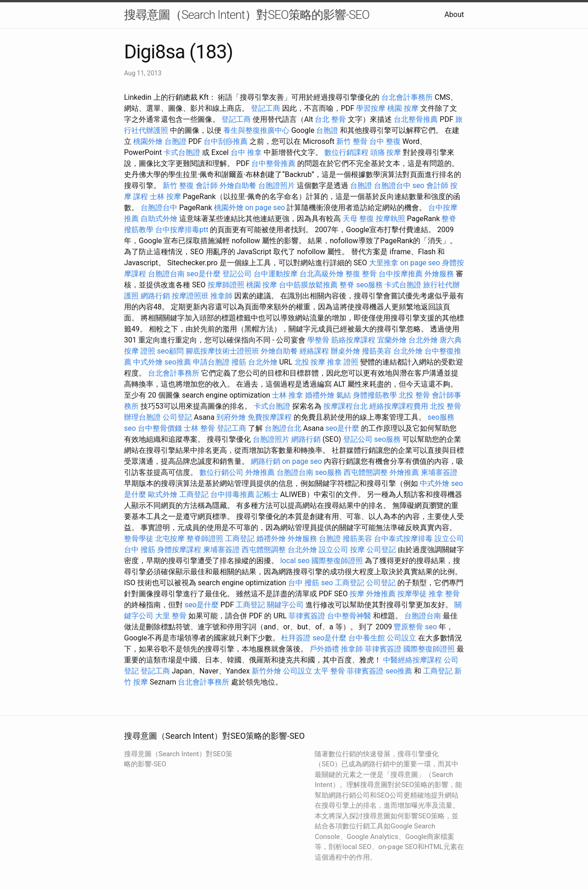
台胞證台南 (166, 274)
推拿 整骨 (444, 594)
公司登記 (177, 417)
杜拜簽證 (296, 638)
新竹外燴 (266, 671)
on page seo (265, 208)
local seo (295, 561)
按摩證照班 (190, 296)
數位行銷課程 (346, 152)
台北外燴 (423, 340)
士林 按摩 (165, 197)
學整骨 (318, 340)
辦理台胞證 (142, 417)
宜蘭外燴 (392, 340)
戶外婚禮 (324, 649)
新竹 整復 (178, 185)
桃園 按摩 (403, 108)
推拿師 (221, 296)
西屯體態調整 (366, 472)
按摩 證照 (140, 351)
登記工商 (266, 108)
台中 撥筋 (140, 550)
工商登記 (194, 494)
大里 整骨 (171, 616)
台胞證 (327, 130)
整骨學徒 (139, 539)
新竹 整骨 (352, 141)
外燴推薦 (260, 472)
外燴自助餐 (238, 185)
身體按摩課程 (179, 550)
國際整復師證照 (337, 561)
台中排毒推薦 (232, 494)
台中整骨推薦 (273, 163)
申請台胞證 (211, 362)
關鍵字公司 (285, 605)
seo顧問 (170, 351)
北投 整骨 (414, 395)
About (454, 14)
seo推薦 (178, 362)
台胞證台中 (392, 185)
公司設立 (401, 638)
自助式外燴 (159, 219)
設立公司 (449, 539)
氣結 (344, 395)
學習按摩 (371, 108)
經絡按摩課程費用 (399, 406)
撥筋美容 (377, 351)
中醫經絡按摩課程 (413, 660)
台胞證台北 (283, 428)
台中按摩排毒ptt (182, 230)
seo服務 (369, 285)
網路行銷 (155, 296)
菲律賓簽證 (307, 616)
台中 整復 (385, 141)
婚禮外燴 (320, 395)
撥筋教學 (139, 230)
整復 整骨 (361, 274)
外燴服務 (439, 274)
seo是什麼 (204, 274)
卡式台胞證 (182, 152)
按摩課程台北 (345, 406)
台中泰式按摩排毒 (403, 539)
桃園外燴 (148, 141)
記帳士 (267, 494)
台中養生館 (367, 638)
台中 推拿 (246, 152)
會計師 (207, 185)
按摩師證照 (226, 285)
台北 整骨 (330, 119)
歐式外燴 (163, 494)
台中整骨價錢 (160, 428)
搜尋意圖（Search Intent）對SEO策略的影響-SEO (247, 15)
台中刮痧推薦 (226, 141)
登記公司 (237, 274)
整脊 (449, 219)
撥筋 (239, 362)
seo (418, 185)
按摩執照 (390, 219)
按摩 (357, 550)
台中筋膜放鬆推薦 (308, 285)
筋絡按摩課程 (353, 340)
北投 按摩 (310, 362)
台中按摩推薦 (401, 274)
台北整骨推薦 (416, 119)
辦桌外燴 (345, 351)
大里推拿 (384, 263)
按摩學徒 (412, 594)
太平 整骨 (329, 671)
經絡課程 (314, 351)
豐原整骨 (408, 627)
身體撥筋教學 (375, 395)
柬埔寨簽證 (439, 472)
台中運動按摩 (276, 274)
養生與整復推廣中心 (256, 130)
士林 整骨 (199, 428)
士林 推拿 (288, 395)
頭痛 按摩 (386, 152)
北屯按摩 (170, 539)
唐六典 (451, 340)
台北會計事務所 (407, 97)
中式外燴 (148, 362)
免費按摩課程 (270, 417)
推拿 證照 (343, 362)
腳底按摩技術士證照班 (222, 351)
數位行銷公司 (221, 472)
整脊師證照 (205, 539)
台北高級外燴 (322, 274)
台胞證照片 (277, 185)
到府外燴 (231, 417)
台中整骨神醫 (349, 616)
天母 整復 (358, 219)
